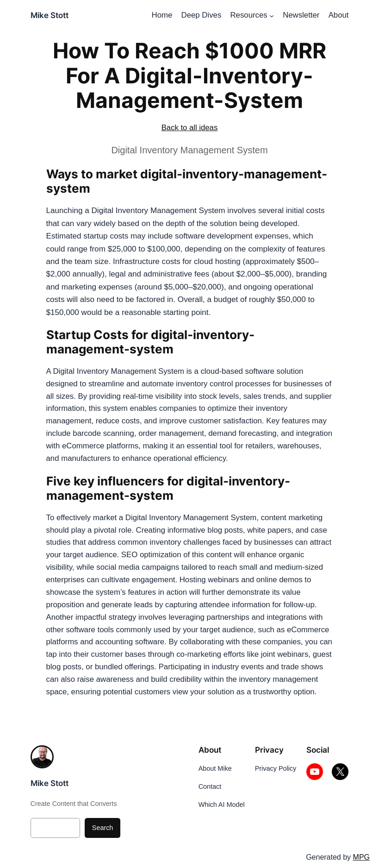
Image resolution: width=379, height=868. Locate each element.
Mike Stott (50, 15)
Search (103, 828)
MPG (361, 857)
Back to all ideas (190, 128)
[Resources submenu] (272, 15)
